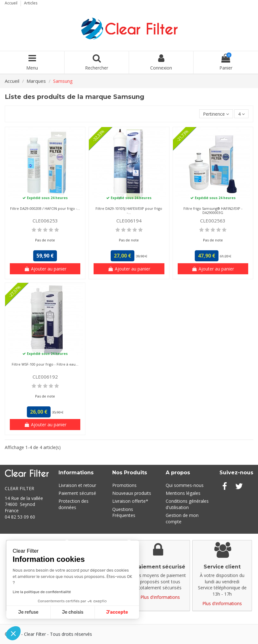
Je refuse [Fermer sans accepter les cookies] (28, 612)
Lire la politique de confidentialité (42, 592)
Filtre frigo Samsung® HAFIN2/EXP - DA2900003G (213, 210)
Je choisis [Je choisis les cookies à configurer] (73, 612)
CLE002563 (213, 221)
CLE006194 (129, 221)
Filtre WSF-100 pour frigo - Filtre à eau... (45, 364)
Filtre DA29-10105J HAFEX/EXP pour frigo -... (129, 210)
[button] (13, 633)
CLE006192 (45, 377)
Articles (31, 3)
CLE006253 (45, 221)
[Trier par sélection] (216, 114)
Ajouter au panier (45, 269)
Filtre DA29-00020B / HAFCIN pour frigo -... (45, 208)
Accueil (12, 3)
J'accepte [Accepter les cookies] (117, 612)
